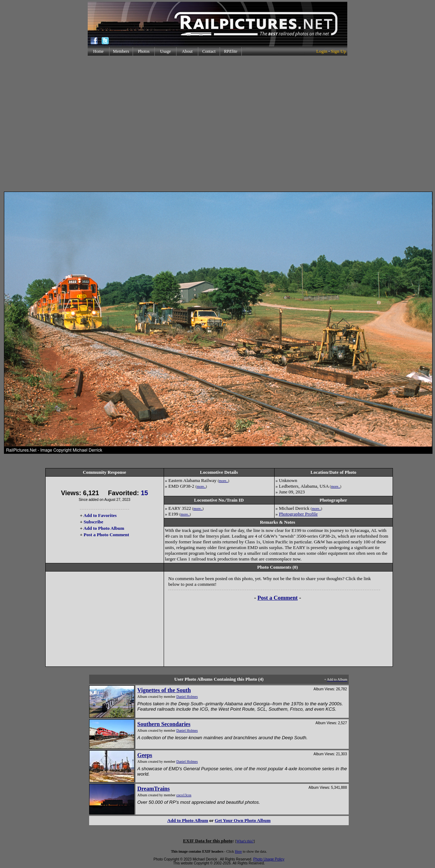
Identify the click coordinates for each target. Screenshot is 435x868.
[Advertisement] (216, 124)
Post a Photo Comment (106, 535)
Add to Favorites (100, 515)
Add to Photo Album (104, 528)
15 (144, 493)
